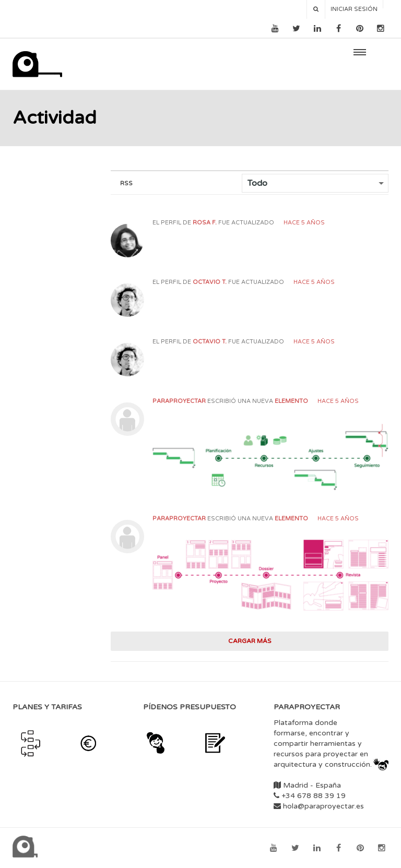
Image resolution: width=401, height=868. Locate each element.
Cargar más (250, 641)
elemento (291, 401)
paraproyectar (179, 401)
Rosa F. (205, 223)
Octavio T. (210, 282)
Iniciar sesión (354, 9)
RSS (126, 183)
